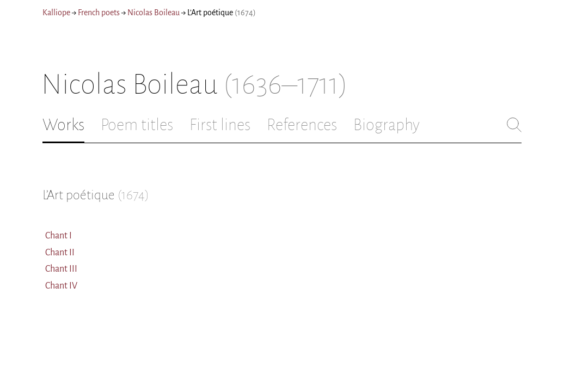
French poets (99, 13)
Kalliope (56, 13)
